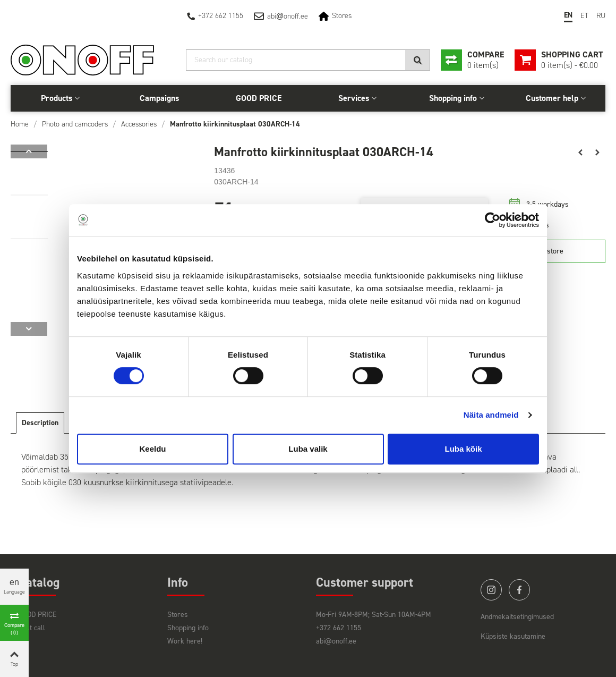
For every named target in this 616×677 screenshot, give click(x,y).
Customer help (552, 98)
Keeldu (152, 449)
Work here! (185, 641)
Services (354, 98)
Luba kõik (463, 449)
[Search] (308, 60)
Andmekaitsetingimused (517, 617)
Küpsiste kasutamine (513, 636)
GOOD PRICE (259, 98)
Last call (32, 628)
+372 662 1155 (221, 16)
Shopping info (453, 98)
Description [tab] (40, 423)
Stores (342, 16)
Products (57, 98)
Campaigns (159, 98)
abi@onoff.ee (336, 641)
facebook (519, 590)
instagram (491, 590)
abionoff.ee (288, 16)
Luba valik (308, 449)
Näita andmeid (491, 415)
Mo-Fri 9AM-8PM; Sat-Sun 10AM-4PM (374, 615)
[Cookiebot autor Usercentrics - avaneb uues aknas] (493, 220)
